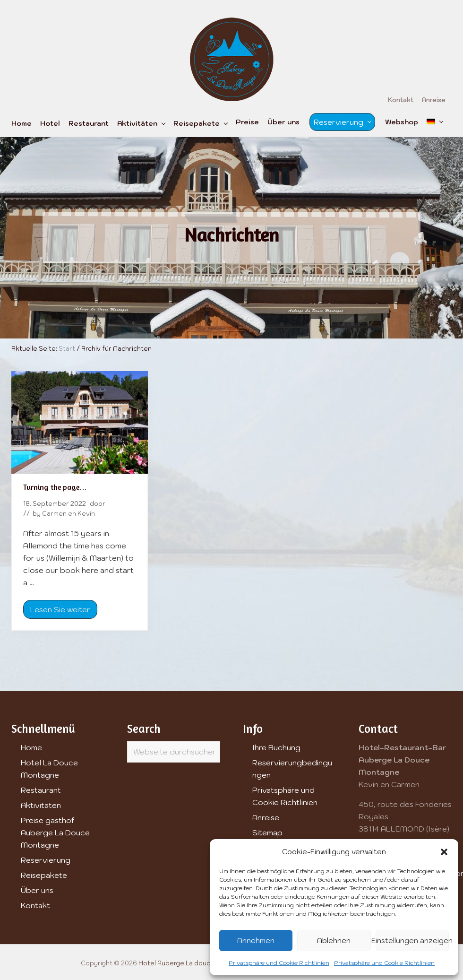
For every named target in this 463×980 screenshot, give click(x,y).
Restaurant (41, 790)
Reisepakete (44, 875)
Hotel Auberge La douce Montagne (193, 963)
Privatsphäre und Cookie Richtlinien (279, 963)
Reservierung (46, 860)
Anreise (266, 817)
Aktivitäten (41, 805)
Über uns (37, 890)
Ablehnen (334, 941)
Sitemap (267, 833)
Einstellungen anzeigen (412, 941)
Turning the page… (55, 487)
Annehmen (256, 941)
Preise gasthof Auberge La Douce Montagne (55, 833)
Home (31, 747)
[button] (444, 852)
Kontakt (35, 905)
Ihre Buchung (276, 747)
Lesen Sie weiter (60, 612)
